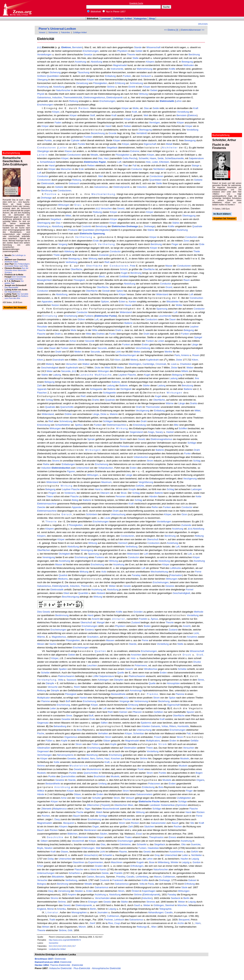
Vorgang (63, 244)
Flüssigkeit (79, 280)
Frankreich (118, 880)
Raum (187, 280)
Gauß (137, 905)
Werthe (168, 352)
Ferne (198, 572)
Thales (128, 837)
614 (60, 946)
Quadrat (63, 575)
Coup (117, 923)
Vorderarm (70, 493)
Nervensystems (65, 755)
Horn (198, 923)
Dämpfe (50, 683)
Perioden (125, 446)
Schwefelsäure (47, 162)
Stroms (56, 461)
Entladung (110, 76)
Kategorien (140, 19)
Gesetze (88, 55)
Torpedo (105, 805)
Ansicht (96, 619)
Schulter (97, 798)
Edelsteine (125, 844)
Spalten (63, 669)
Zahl (40, 385)
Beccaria (100, 877)
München (182, 905)
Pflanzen (137, 712)
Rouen (196, 355)
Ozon (184, 514)
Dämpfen (119, 680)
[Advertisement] (228, 8)
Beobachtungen (128, 355)
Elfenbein (164, 162)
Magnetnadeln (45, 823)
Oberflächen (44, 550)
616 (69, 946)
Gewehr (129, 669)
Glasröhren (79, 862)
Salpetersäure (196, 158)
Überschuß (152, 539)
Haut (107, 758)
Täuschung (83, 72)
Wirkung (143, 94)
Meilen (78, 352)
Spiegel (198, 337)
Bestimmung (62, 615)
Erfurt (40, 866)
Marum (158, 877)
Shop (152, 19)
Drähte (68, 414)
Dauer (173, 319)
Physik (41, 94)
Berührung (194, 55)
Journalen (103, 912)
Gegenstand (136, 432)
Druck (187, 655)
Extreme (135, 151)
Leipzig (195, 859)
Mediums (63, 579)
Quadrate (197, 226)
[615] (126, 698)
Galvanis (155, 726)
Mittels (185, 371)
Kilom (40, 360)
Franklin (143, 619)
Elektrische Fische (149, 801)
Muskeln (185, 758)
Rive (110, 923)
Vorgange (124, 701)
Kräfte (172, 69)
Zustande (104, 255)
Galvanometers (144, 794)
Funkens (89, 316)
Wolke (179, 305)
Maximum (106, 482)
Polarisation (176, 575)
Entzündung (44, 425)
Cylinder (75, 140)
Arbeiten (146, 726)
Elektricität (60, 959)
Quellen (100, 651)
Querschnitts (67, 407)
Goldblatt (124, 276)
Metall (169, 144)
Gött (70, 930)
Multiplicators (153, 741)
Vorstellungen (44, 55)
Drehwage (46, 198)
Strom (123, 439)
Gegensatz (43, 723)
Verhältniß (141, 133)
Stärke (176, 223)
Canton (90, 877)
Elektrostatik (167, 101)
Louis (174, 364)
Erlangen (93, 902)
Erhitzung (120, 83)
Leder (155, 162)
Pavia (151, 884)
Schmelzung (136, 83)
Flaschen (42, 393)
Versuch (130, 798)
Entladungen (68, 464)
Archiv (181, 923)
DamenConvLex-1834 (47, 962)
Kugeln (140, 862)
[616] (96, 855)
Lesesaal (106, 19)
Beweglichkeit (45, 280)
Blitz (176, 425)
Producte (73, 230)
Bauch (77, 816)
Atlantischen (121, 805)
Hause (128, 305)
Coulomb (86, 226)
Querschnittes (91, 773)
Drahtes (101, 334)
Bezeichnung (98, 133)
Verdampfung (47, 680)
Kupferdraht (152, 360)
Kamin (103, 869)
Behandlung (60, 726)
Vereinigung (87, 550)
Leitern (42, 155)
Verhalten (103, 733)
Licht (118, 352)
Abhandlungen (156, 912)
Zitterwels (46, 809)
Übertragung (145, 130)
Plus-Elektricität (82, 968)
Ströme (111, 87)
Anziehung (80, 62)
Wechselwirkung (103, 194)
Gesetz (121, 208)
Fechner (109, 920)
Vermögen (154, 123)
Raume (123, 852)
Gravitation (93, 637)
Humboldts (183, 726)
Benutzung (101, 226)
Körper (91, 80)
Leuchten (92, 665)
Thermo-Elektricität (60, 965)
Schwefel (143, 158)
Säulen (104, 834)
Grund (169, 287)
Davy (57, 819)
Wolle (136, 108)
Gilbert (44, 841)
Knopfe (132, 489)
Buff (68, 701)
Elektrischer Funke (106, 316)
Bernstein (77, 47)
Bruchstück (100, 776)
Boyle (40, 848)
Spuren (190, 712)
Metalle (94, 155)
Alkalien (79, 891)
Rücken (200, 812)
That (125, 165)
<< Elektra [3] (171, 30)
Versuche (53, 687)
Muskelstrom (79, 766)
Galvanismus (44, 97)
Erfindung (190, 884)
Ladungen (197, 489)
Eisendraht (58, 360)
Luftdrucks (175, 568)
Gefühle (140, 486)
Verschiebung (143, 348)
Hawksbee (153, 848)
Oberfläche (94, 266)
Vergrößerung (146, 482)
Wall (98, 848)
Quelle (121, 673)
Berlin (186, 898)
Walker (86, 364)
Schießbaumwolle (174, 158)
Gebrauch (74, 183)
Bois (79, 730)
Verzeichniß (78, 841)
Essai (139, 834)
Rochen (46, 816)
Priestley (121, 877)
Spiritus (79, 425)
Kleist (93, 869)
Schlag (49, 400)
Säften (104, 723)
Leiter (63, 148)
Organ (96, 827)
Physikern (122, 51)
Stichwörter (53, 32)
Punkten (88, 137)
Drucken (203, 24)
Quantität (83, 593)
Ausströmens (176, 852)
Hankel (170, 432)
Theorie (131, 55)
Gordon (197, 862)
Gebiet (139, 51)
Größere (42, 76)
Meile (74, 330)
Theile (197, 251)
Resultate (42, 327)
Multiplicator (44, 698)
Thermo (85, 586)
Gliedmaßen (44, 748)
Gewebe (66, 719)
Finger (175, 244)
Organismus (71, 737)
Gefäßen (158, 712)
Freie (133, 266)
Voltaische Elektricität (60, 968)
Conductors (191, 237)
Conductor (137, 169)
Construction (196, 298)
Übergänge (43, 151)
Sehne (100, 758)
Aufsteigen (103, 680)
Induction (57, 97)
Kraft (196, 108)
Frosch (158, 737)
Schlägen (108, 421)
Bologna (42, 884)
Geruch (67, 514)
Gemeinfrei (53, 943)
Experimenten (96, 862)
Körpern (50, 529)
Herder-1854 (42, 965)
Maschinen (117, 862)
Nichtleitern (159, 169)
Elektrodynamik (115, 97)
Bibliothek (94, 12)
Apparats (42, 389)
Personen (121, 496)
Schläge (192, 443)
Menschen (66, 169)
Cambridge (148, 364)
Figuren (71, 471)
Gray (157, 855)
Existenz (89, 630)
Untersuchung (118, 514)
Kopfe (64, 741)
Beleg (75, 500)
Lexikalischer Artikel (57, 949)
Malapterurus (60, 809)
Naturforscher (63, 90)
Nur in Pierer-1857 (114, 12)
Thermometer (153, 407)
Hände (41, 794)
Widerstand (162, 294)
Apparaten (47, 302)
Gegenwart (43, 751)
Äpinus (154, 619)
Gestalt (106, 291)
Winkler (175, 862)
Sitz (192, 823)
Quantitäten (53, 76)
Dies (40, 612)
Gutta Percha (130, 158)
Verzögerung (143, 411)
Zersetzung (82, 83)
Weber (190, 368)
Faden (58, 123)
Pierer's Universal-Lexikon (57, 29)
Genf (92, 923)
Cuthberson (169, 877)
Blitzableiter (173, 302)
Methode (199, 612)
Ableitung (69, 251)
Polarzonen (154, 784)
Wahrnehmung (144, 69)
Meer (131, 805)
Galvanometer (158, 823)
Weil (146, 115)
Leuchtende (165, 316)
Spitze (120, 291)
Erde (81, 169)
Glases (64, 852)
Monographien (79, 912)
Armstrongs (136, 690)
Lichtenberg (142, 877)
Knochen (115, 758)
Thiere (50, 496)
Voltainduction (141, 457)
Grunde (113, 133)
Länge (195, 344)
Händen (153, 496)
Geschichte (55, 837)
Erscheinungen (91, 51)
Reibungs (142, 927)
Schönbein (92, 514)
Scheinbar (139, 733)
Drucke (197, 662)
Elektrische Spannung (92, 233)
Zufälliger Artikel (123, 19)
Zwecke (41, 507)
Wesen (41, 644)
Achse (73, 341)
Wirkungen (64, 205)
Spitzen (105, 302)
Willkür (41, 791)
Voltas (165, 726)
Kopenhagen (149, 891)
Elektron (66, 47)
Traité (52, 920)
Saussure (72, 680)
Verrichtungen (45, 755)
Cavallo (130, 877)
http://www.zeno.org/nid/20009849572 (65, 940)
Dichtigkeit (126, 389)
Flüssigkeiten (100, 83)
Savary (159, 432)
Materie (114, 414)
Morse (51, 909)
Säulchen (149, 827)
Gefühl (195, 852)
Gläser (107, 741)
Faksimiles (65, 32)
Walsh (99, 812)
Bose (152, 862)
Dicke (81, 360)
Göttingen (159, 905)
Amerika (61, 909)
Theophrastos (156, 837)
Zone (186, 241)
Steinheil (170, 905)
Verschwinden (102, 898)
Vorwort (42, 32)
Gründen (138, 612)
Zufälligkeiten (184, 798)
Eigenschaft (150, 144)
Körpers (150, 62)
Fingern (53, 493)
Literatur (52, 912)
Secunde (90, 341)
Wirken (46, 927)
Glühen (81, 319)
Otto (183, 844)
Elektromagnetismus (94, 97)
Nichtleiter (170, 148)
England (42, 909)
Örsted (135, 891)
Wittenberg (164, 862)
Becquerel (69, 823)
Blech (102, 276)
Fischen (127, 819)
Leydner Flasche (127, 375)
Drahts (96, 400)
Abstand (101, 593)
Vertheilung (84, 237)
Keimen (123, 712)
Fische (41, 733)
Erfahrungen (88, 848)
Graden (99, 866)
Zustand (136, 622)
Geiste (105, 873)
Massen (110, 640)
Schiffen (183, 428)
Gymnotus (182, 805)
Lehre (179, 101)
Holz (148, 162)
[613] (74, 371)
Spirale (91, 439)
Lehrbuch (119, 920)
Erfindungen (137, 866)
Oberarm (105, 493)
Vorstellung (183, 112)
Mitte (95, 330)
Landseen (155, 805)
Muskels (42, 773)
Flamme (153, 694)
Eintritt (132, 87)
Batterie (128, 323)
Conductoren (47, 148)
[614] (190, 529)
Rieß (107, 262)
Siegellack (112, 148)
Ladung (57, 375)
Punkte (48, 140)
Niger (88, 809)
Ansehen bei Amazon (224, 219)
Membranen (90, 830)
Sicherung (55, 72)
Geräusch (146, 76)
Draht (118, 330)
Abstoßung (96, 62)
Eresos (172, 837)
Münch (82, 927)
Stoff (92, 115)
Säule (184, 887)
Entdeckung (148, 787)
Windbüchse (151, 669)
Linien (161, 341)
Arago (151, 432)
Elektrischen (119, 226)
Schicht (124, 269)
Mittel (68, 216)
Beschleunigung (70, 597)
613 (55, 946)
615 (65, 946)
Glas (146, 108)
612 (50, 946)
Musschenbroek (111, 809)
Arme (64, 798)
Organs (200, 780)
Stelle (136, 58)
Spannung (162, 309)
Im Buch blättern (222, 214)
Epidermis (146, 723)
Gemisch (123, 543)
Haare (153, 158)
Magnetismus (59, 637)
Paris (177, 355)
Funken (127, 76)
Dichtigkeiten (103, 230)
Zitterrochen (93, 805)
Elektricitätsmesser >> (193, 30)
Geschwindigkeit (50, 368)
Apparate (77, 507)
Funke (112, 334)
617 (74, 946)
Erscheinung (71, 316)
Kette (198, 496)
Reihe (46, 464)
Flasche (41, 334)
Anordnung (62, 787)
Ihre (197, 378)
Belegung (189, 330)
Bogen (199, 773)
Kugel (124, 273)
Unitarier (119, 619)
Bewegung (187, 62)
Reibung (74, 101)
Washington (135, 364)
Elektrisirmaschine (116, 425)
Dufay (51, 859)
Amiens (185, 355)
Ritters (173, 726)
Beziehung (164, 701)
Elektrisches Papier (95, 162)
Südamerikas (168, 805)
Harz (106, 158)
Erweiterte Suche (136, 3)
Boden (147, 626)
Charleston (186, 364)
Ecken (122, 302)
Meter (50, 371)
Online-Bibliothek (17, 8)
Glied (66, 593)
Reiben (84, 108)
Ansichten (136, 655)
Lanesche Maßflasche (96, 375)
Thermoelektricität (73, 97)
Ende (96, 241)
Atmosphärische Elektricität (106, 968)
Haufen (184, 859)
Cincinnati (161, 364)
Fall (134, 165)
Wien (154, 927)
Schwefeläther (63, 425)
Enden (145, 344)
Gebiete (198, 180)
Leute (107, 518)
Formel (190, 590)
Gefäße (194, 741)
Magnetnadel (120, 65)
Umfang (102, 784)
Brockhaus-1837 (44, 959)
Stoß (200, 655)
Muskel (85, 758)
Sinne (201, 680)
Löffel (96, 676)
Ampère (72, 895)
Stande (138, 47)
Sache (53, 644)
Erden (90, 891)
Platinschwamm (66, 676)
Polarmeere (141, 665)
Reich (77, 687)
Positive (51, 194)
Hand (108, 126)
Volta (61, 680)
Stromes (151, 902)
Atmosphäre (173, 683)
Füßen (49, 741)
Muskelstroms (94, 769)
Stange (195, 165)
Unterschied (83, 468)
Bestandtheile (118, 694)
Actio (104, 572)
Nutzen (55, 305)
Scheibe (182, 669)
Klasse (68, 151)
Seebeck (175, 898)
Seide (156, 108)
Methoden (189, 65)
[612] (39, 47)
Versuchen (106, 208)
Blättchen (72, 834)
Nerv (92, 758)
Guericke (196, 844)
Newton (48, 848)
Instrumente (117, 69)
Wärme (170, 403)
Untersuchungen (46, 873)
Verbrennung (141, 701)
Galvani (192, 880)
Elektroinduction (61, 468)
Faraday (136, 575)
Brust (124, 493)
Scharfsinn (74, 873)
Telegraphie (165, 909)
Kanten (133, 302)
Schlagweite (96, 389)
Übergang (42, 80)
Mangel (101, 622)
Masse (169, 266)
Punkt (141, 769)
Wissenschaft (153, 47)
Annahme (192, 637)
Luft (119, 162)
